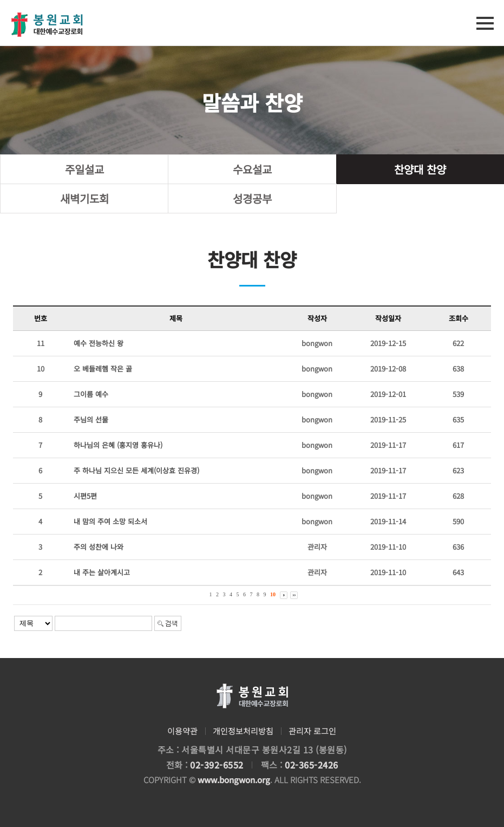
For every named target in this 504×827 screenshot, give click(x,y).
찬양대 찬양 (420, 169)
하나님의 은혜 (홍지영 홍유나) (118, 445)
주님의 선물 (91, 419)
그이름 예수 (91, 394)
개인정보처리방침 (243, 731)
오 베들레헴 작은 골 (103, 369)
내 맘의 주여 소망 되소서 (110, 521)
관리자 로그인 (312, 731)
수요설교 (252, 169)
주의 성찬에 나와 (99, 547)
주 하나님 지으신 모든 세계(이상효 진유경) (136, 470)
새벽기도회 (84, 198)
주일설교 (84, 169)
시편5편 (85, 496)
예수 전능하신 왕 (99, 343)
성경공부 (252, 198)
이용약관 (182, 731)
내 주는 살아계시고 (102, 572)
